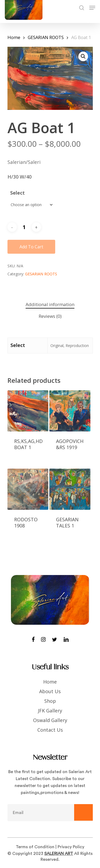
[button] (83, 56)
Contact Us (50, 730)
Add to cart (31, 247)
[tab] (50, 305)
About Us (50, 691)
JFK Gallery (50, 711)
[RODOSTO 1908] (28, 489)
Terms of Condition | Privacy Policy (50, 847)
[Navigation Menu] (92, 8)
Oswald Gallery (50, 720)
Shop (50, 701)
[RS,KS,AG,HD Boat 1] (28, 411)
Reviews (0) (50, 316)
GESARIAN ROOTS (46, 37)
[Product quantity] (24, 227)
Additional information (50, 304)
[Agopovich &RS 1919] (70, 411)
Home (14, 37)
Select (17, 193)
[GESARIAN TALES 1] (70, 489)
